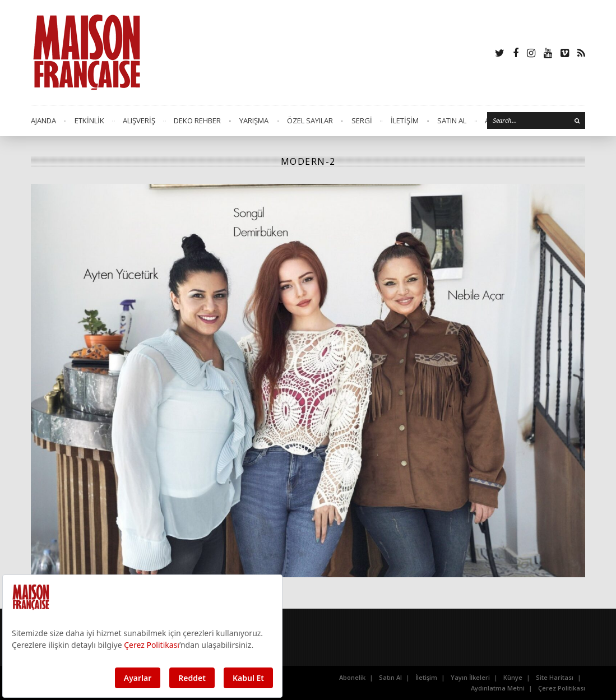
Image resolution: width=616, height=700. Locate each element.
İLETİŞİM (405, 120)
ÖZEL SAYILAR (310, 120)
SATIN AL (452, 120)
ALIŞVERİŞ (139, 120)
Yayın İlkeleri (470, 677)
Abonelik (352, 677)
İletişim (426, 677)
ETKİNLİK (89, 120)
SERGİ (362, 120)
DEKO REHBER (197, 120)
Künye (513, 677)
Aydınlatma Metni (498, 688)
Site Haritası (555, 677)
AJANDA (43, 120)
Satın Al (390, 677)
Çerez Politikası (562, 688)
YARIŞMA (254, 120)
